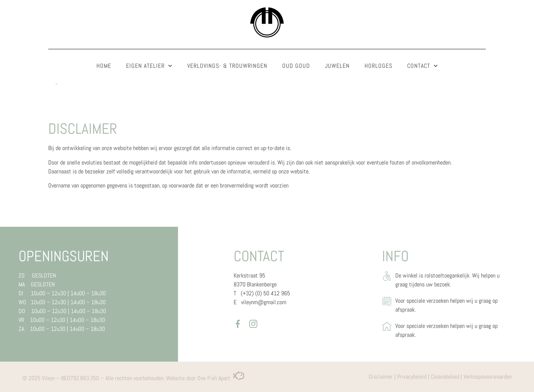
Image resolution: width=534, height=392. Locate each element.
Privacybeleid (412, 377)
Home (104, 66)
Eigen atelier (149, 66)
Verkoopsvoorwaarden (488, 377)
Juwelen (337, 66)
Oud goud (296, 66)
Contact (423, 66)
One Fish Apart (221, 378)
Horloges (378, 66)
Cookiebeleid (445, 377)
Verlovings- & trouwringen (227, 66)
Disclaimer (381, 377)
